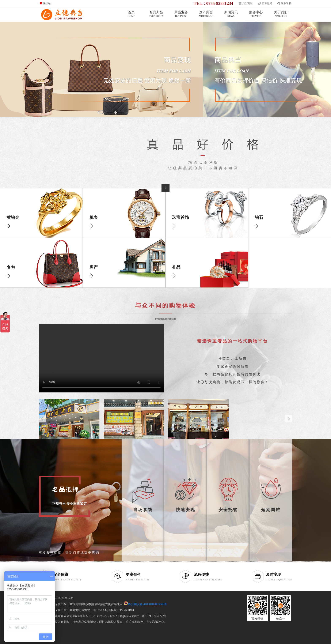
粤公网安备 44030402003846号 (148, 604)
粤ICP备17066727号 (154, 616)
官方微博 (267, 3)
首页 (131, 14)
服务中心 (256, 14)
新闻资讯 (231, 14)
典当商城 (247, 3)
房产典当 (206, 14)
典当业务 (181, 14)
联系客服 (286, 3)
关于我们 (281, 14)
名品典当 (156, 14)
